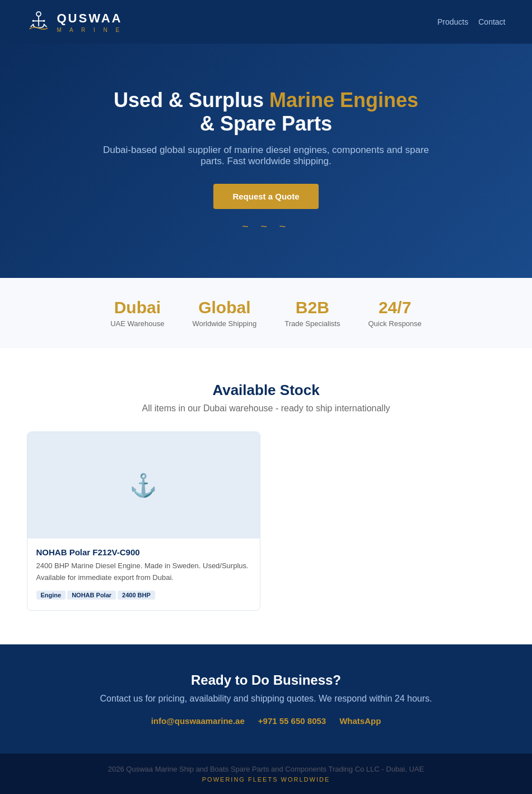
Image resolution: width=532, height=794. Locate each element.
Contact (492, 22)
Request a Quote (266, 196)
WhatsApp (360, 721)
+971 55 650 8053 (292, 721)
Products (453, 22)
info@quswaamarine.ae (198, 721)
